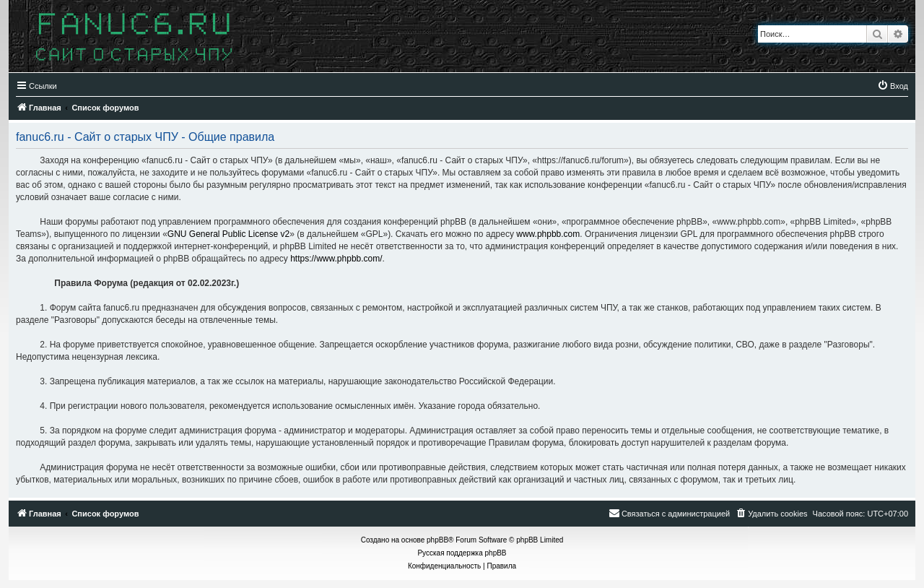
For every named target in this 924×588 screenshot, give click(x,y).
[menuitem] (893, 86)
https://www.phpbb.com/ (336, 259)
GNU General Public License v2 (228, 234)
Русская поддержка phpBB (462, 553)
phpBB (437, 540)
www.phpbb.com (548, 234)
